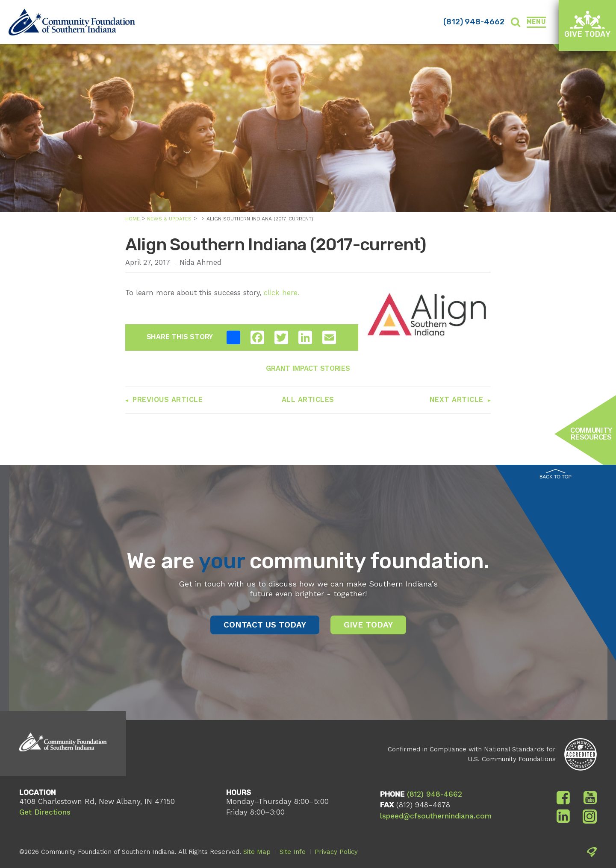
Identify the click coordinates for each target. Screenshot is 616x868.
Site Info (293, 852)
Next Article (457, 400)
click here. (281, 293)
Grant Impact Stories (308, 368)
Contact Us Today (265, 625)
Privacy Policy (336, 852)
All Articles (308, 400)
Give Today (587, 25)
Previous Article (168, 400)
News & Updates (169, 219)
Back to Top (556, 474)
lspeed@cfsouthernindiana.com (436, 816)
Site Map (257, 852)
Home (133, 219)
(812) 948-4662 (474, 22)
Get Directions (45, 812)
